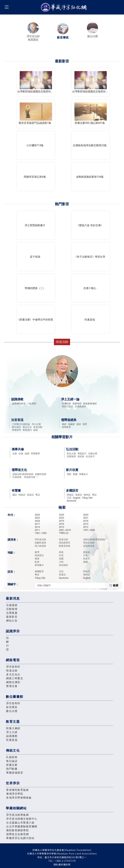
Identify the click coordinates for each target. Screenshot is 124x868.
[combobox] (78, 585)
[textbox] (70, 585)
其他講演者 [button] (31, 477)
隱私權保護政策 (62, 864)
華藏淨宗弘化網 (64, 7)
